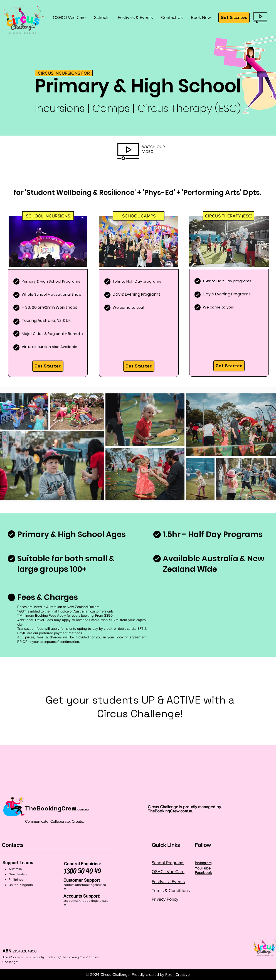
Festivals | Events (168, 882)
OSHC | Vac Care (168, 872)
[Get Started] (234, 18)
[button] (102, 18)
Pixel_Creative (178, 974)
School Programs (168, 863)
